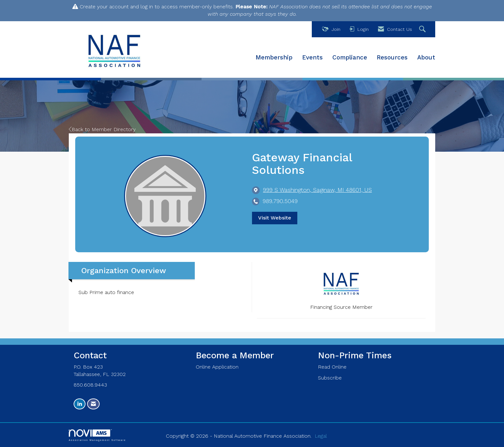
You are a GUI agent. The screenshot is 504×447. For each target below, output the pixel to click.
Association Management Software (97, 435)
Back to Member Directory (102, 129)
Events (312, 58)
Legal (321, 436)
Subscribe (330, 378)
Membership (274, 58)
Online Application (217, 367)
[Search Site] (423, 29)
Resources (392, 58)
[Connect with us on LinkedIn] (80, 404)
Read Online (332, 367)
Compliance (350, 58)
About (426, 58)
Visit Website (275, 218)
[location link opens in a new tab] (317, 190)
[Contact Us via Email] (93, 404)
